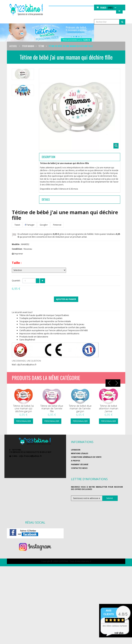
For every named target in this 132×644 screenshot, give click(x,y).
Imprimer (19, 254)
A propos (76, 461)
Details (46, 199)
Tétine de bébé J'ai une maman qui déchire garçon (23, 409)
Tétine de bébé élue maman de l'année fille (52, 409)
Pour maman (28, 46)
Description (48, 157)
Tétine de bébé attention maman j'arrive (109, 409)
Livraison (76, 450)
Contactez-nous (79, 468)
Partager (30, 225)
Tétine (41, 46)
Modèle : (16, 244)
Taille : (17, 263)
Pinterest (57, 225)
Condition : (18, 249)
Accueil (13, 46)
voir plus (119, 633)
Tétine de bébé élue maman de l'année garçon (80, 409)
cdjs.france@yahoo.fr (30, 456)
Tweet (17, 225)
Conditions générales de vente (86, 457)
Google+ (44, 225)
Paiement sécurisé (80, 464)
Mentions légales (80, 453)
